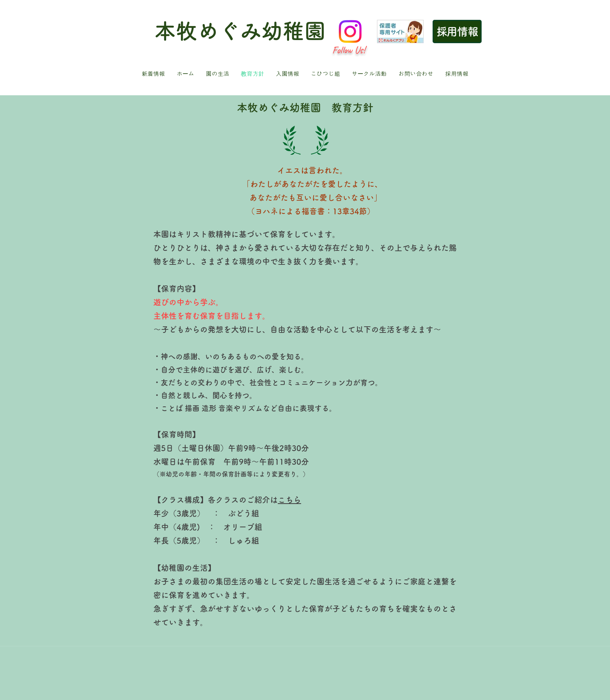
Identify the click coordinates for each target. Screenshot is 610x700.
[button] (217, 74)
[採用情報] (457, 31)
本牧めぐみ (208, 31)
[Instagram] (350, 31)
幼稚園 (294, 31)
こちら (289, 500)
